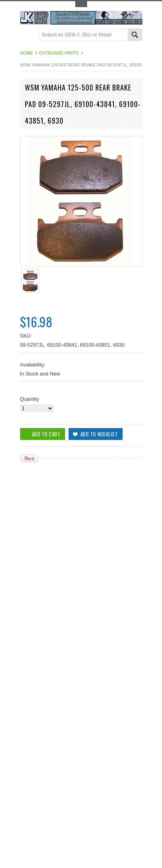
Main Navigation (27, 35)
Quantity (30, 399)
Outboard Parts (59, 53)
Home (27, 53)
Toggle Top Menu (81, 4)
